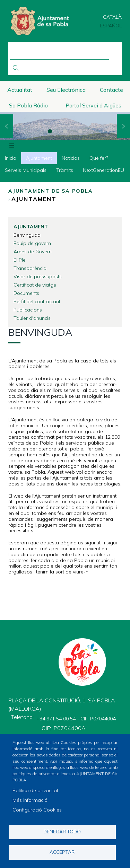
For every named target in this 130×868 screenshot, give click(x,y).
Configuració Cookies (37, 810)
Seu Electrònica (66, 90)
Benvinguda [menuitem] (27, 235)
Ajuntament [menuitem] (39, 158)
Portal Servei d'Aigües (93, 105)
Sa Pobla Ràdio (28, 105)
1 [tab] (50, 131)
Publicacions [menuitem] (28, 310)
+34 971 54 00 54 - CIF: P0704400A (76, 719)
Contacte (111, 90)
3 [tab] (80, 131)
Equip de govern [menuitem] (32, 243)
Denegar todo (62, 831)
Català (112, 17)
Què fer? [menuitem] (99, 158)
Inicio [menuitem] (11, 158)
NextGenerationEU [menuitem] (103, 170)
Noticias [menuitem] (71, 158)
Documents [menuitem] (26, 293)
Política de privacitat (35, 790)
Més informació (30, 800)
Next (123, 126)
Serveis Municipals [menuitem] (26, 170)
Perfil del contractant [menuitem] (37, 301)
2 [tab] (65, 131)
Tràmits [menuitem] (65, 170)
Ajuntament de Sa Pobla (51, 191)
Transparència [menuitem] (30, 268)
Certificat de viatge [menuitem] (35, 285)
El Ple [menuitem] (20, 260)
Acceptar (62, 852)
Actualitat (20, 90)
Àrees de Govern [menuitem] (33, 252)
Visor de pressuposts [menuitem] (38, 277)
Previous (7, 126)
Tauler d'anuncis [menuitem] (32, 318)
